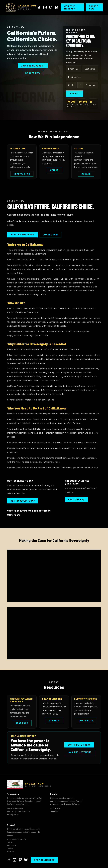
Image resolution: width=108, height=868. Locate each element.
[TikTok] (39, 7)
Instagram (11, 845)
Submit (74, 94)
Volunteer (54, 811)
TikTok (10, 842)
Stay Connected (44, 860)
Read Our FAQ (22, 174)
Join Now (54, 721)
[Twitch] (51, 7)
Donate (86, 174)
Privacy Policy (13, 814)
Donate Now (94, 7)
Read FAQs (22, 723)
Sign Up (54, 170)
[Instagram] (45, 7)
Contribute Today (79, 745)
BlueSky (10, 852)
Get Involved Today (23, 501)
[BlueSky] (56, 7)
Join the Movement (71, 7)
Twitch (10, 848)
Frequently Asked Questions (19, 811)
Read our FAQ (76, 499)
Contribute (86, 721)
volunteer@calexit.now (17, 839)
